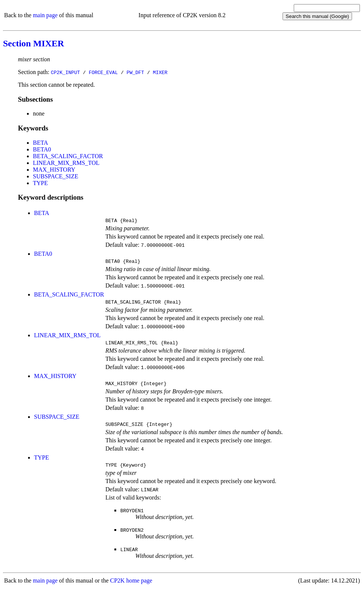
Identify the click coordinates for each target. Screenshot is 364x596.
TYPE (40, 183)
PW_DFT (135, 72)
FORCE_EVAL (103, 72)
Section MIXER (33, 43)
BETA (41, 143)
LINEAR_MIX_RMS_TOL (66, 163)
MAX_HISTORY (54, 170)
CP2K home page (131, 588)
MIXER (160, 72)
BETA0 (42, 149)
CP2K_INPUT (65, 72)
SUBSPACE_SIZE (55, 176)
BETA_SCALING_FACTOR (68, 156)
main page (45, 15)
